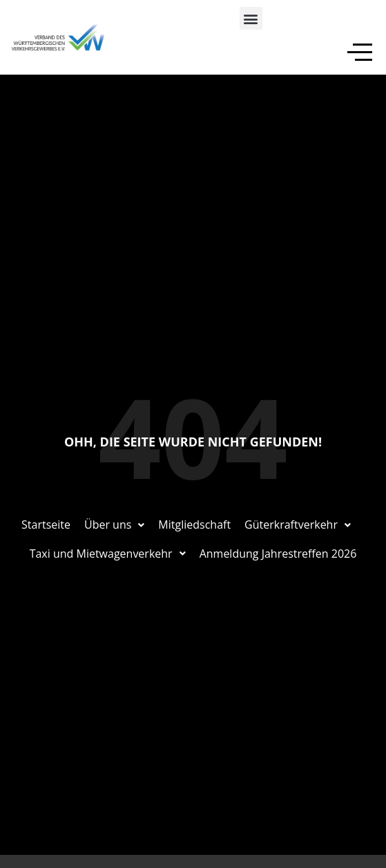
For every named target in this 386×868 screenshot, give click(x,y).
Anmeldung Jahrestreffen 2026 (278, 554)
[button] (251, 18)
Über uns (114, 525)
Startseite (46, 525)
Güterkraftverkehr (298, 525)
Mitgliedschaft (194, 525)
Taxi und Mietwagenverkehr (108, 554)
